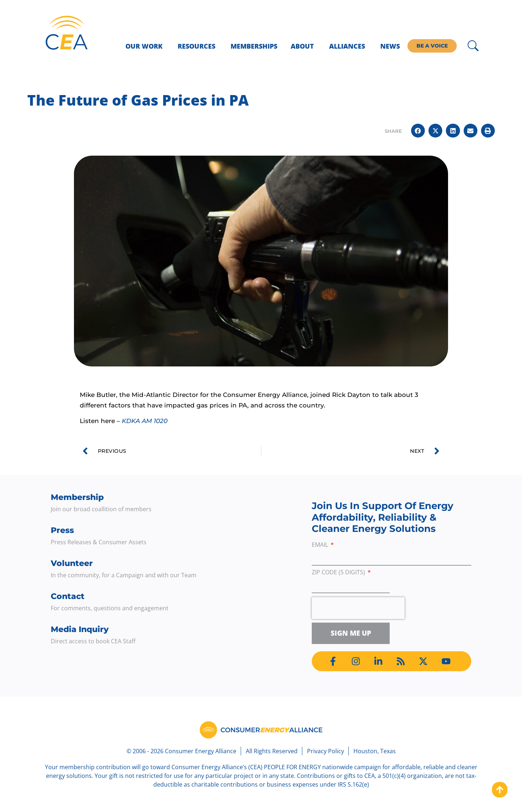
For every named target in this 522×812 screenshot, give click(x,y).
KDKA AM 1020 (145, 421)
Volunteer (72, 563)
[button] (418, 131)
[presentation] (358, 608)
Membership (77, 497)
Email (321, 545)
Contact (68, 596)
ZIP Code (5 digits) (339, 573)
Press (62, 530)
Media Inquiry (80, 629)
